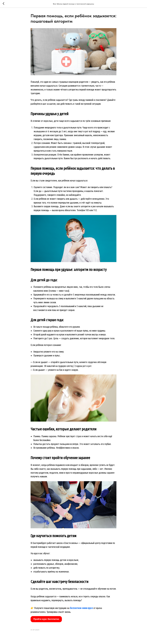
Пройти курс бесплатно (46, 619)
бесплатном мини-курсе (81, 608)
